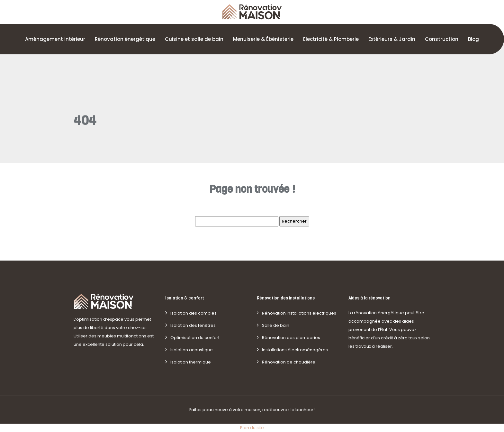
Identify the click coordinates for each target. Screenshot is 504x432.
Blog (473, 39)
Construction (442, 39)
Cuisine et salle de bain (194, 39)
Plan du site (252, 428)
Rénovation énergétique (125, 39)
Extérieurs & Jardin (392, 39)
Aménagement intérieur (55, 39)
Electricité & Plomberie (331, 39)
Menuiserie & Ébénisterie (263, 39)
